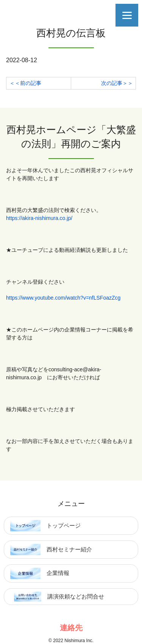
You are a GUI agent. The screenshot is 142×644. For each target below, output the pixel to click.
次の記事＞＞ (117, 83)
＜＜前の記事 (25, 83)
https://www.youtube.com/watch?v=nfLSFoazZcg (63, 298)
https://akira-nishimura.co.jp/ (39, 218)
